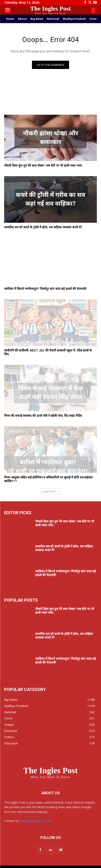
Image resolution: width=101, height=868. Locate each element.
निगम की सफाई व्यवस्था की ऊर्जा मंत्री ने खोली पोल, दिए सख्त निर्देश (43, 416)
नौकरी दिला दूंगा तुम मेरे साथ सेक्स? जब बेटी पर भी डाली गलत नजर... (44, 166)
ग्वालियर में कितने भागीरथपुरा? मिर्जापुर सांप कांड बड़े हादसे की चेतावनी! (45, 289)
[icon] (94, 11)
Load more (50, 491)
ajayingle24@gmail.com (36, 821)
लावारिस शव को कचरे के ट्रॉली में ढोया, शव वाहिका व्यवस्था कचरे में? (43, 227)
